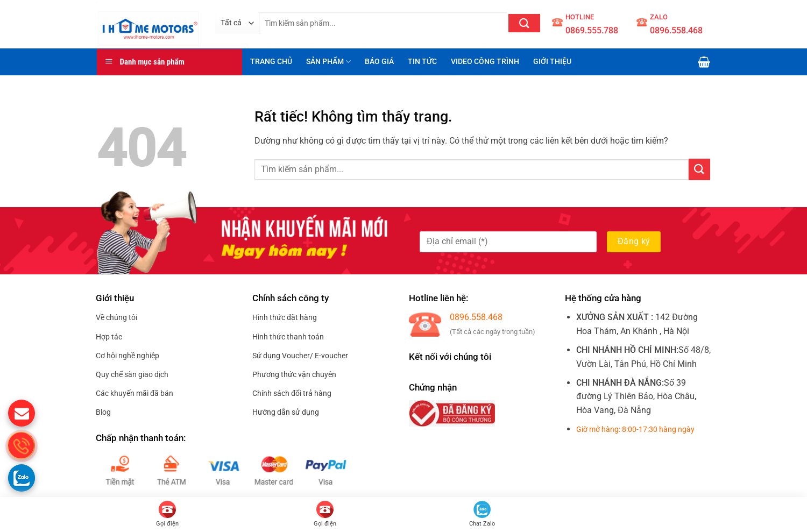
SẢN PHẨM (328, 62)
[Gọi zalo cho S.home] (22, 478)
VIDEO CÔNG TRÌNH (485, 62)
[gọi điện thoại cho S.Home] (22, 445)
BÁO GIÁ (379, 62)
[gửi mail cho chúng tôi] (22, 413)
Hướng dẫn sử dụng (286, 412)
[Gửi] (524, 23)
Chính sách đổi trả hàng (292, 393)
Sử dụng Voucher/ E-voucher (300, 356)
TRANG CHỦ (271, 62)
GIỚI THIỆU (552, 62)
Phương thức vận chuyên (294, 374)
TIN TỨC (422, 62)
